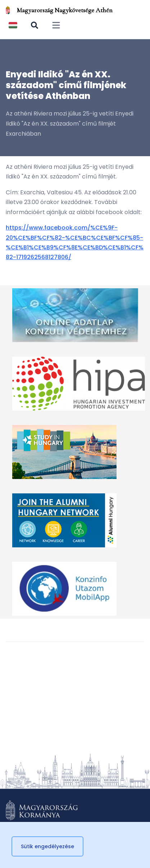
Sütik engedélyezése (47, 846)
